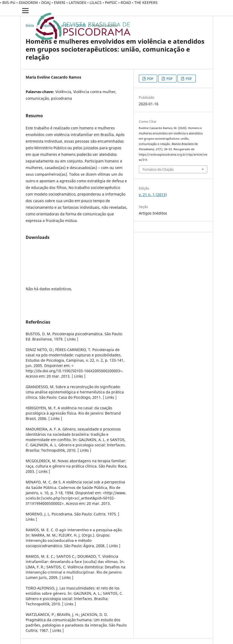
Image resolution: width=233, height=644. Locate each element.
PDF (150, 79)
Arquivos (48, 25)
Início (30, 25)
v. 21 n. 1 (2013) (74, 25)
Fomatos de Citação (158, 169)
